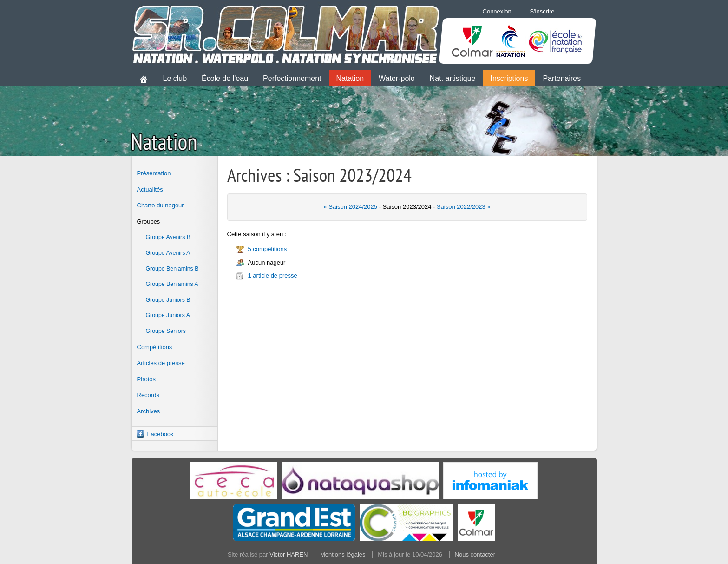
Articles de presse (161, 363)
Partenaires (562, 78)
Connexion (497, 11)
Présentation (154, 173)
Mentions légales (343, 554)
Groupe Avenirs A (168, 253)
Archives (149, 411)
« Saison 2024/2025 (350, 207)
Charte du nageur (161, 205)
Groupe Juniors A (168, 315)
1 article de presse (273, 275)
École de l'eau (225, 78)
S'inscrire (542, 11)
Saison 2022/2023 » (464, 207)
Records (148, 395)
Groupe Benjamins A (172, 284)
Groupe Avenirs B (168, 237)
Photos (146, 379)
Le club (175, 78)
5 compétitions (268, 249)
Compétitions (155, 347)
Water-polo (397, 78)
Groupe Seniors (166, 331)
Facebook (161, 434)
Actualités (150, 189)
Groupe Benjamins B (172, 269)
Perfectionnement (292, 78)
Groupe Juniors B (168, 300)
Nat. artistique (453, 78)
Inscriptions (509, 78)
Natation (350, 78)
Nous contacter (475, 554)
